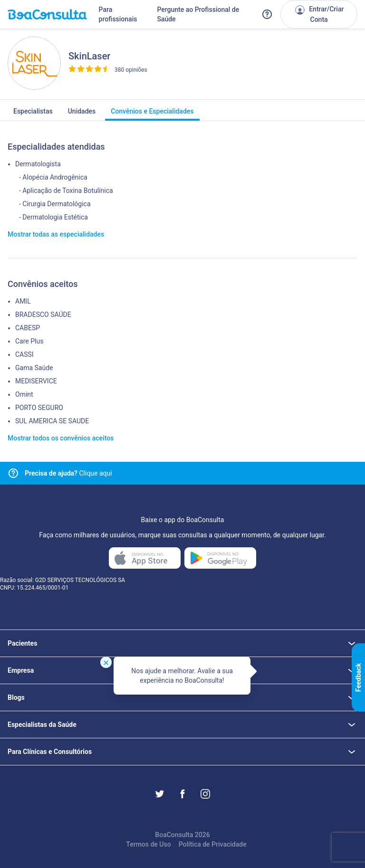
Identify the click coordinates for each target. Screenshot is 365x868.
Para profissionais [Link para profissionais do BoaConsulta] (118, 14)
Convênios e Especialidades (152, 114)
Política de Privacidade (213, 844)
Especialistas (33, 114)
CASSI (24, 354)
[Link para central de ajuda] (13, 473)
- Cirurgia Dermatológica (55, 204)
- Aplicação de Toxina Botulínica (66, 191)
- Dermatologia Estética (53, 217)
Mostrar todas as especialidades (56, 234)
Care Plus (29, 341)
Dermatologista (38, 164)
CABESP (28, 328)
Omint (24, 394)
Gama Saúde (34, 368)
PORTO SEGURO (39, 408)
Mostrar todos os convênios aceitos (61, 438)
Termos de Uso (148, 844)
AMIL (23, 301)
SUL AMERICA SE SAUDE (52, 421)
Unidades (82, 114)
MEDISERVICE (36, 381)
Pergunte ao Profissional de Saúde (198, 14)
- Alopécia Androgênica (53, 177)
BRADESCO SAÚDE (43, 315)
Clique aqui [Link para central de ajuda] (68, 473)
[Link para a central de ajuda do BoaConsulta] (267, 14)
